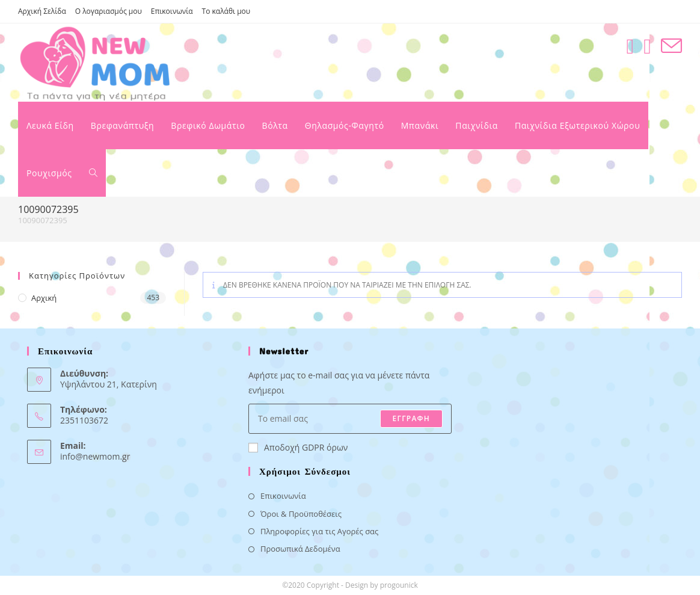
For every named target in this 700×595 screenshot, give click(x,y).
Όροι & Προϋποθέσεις (301, 514)
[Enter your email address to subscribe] (350, 419)
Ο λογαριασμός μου (109, 11)
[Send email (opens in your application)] (671, 46)
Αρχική (44, 298)
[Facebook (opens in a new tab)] (630, 46)
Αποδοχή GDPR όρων (298, 447)
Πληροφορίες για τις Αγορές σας (319, 531)
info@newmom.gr (95, 456)
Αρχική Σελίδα (42, 11)
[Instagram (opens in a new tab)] (647, 46)
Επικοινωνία (172, 11)
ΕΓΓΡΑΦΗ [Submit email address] (411, 418)
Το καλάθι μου (226, 11)
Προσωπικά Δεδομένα (300, 549)
